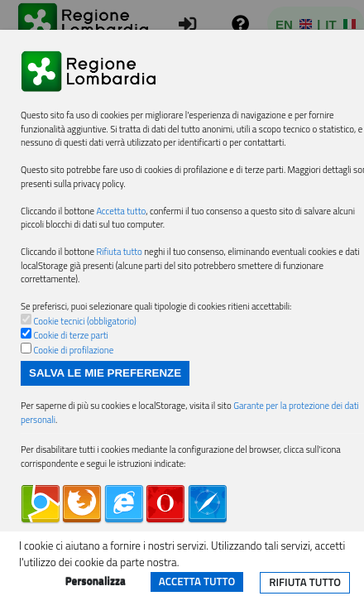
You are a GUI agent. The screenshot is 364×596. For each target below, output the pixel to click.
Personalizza (96, 581)
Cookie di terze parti (70, 335)
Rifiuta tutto (305, 582)
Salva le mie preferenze (105, 373)
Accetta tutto (197, 581)
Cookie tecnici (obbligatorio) (84, 321)
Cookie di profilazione (73, 350)
